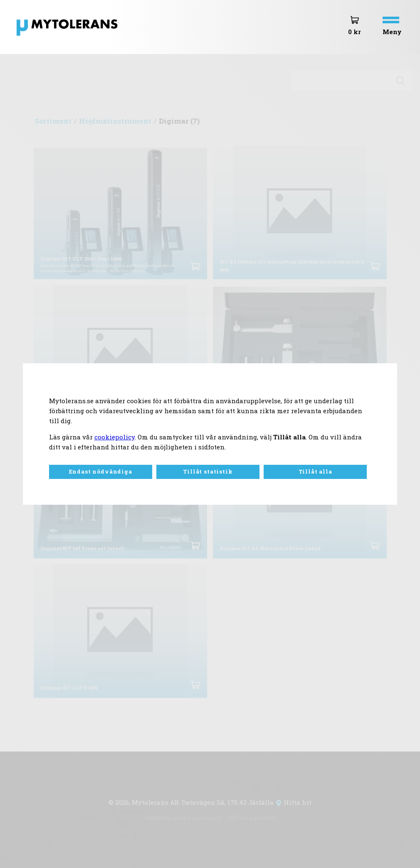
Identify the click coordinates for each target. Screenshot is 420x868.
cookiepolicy (115, 437)
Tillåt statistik (208, 471)
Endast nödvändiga (101, 471)
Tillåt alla (315, 471)
